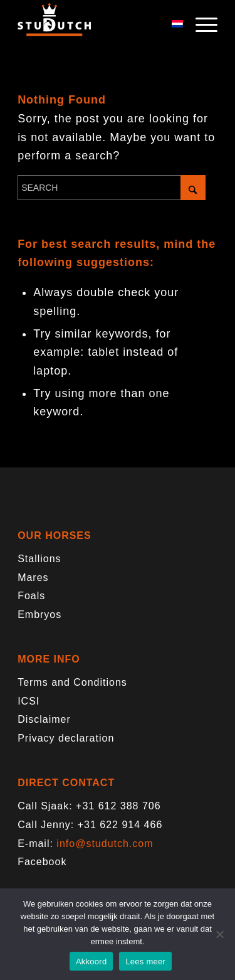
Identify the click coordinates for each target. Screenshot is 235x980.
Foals (31, 596)
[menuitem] (200, 25)
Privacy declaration (66, 738)
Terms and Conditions (72, 682)
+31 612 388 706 (118, 806)
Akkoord (91, 961)
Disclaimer (44, 719)
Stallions (39, 559)
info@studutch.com (105, 844)
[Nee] (219, 934)
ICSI (29, 701)
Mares (33, 578)
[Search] (112, 188)
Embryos (39, 615)
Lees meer (145, 961)
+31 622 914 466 (120, 825)
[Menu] (200, 25)
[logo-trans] (97, 25)
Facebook (42, 862)
